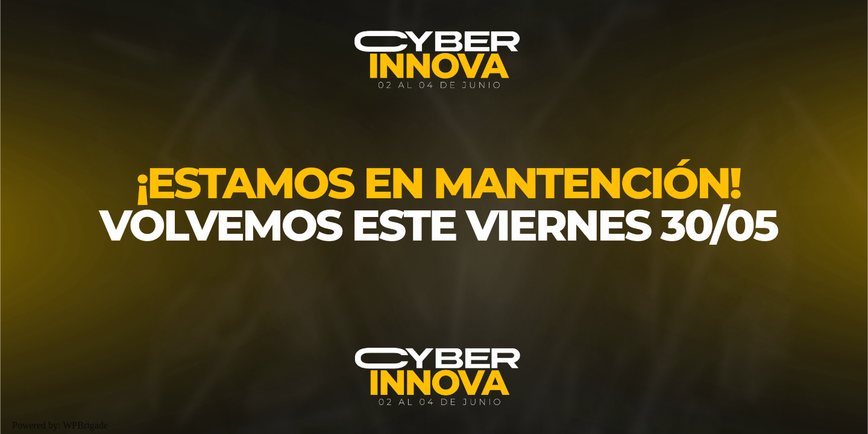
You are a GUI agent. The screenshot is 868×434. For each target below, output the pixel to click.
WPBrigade (85, 425)
